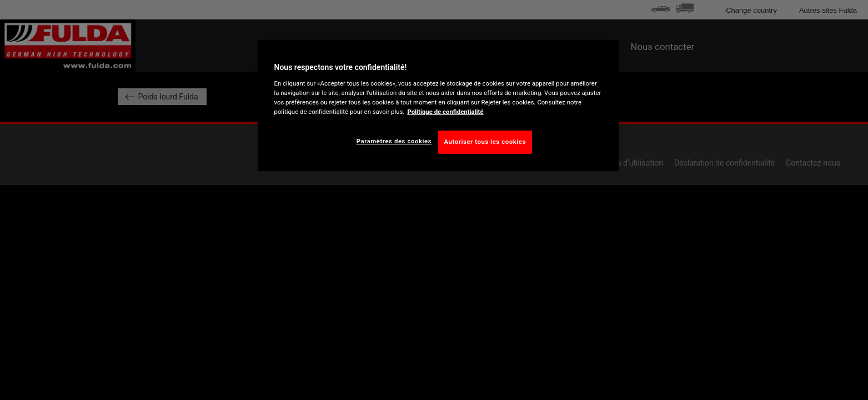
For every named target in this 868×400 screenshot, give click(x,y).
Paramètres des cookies (394, 141)
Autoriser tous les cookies (485, 142)
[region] (438, 106)
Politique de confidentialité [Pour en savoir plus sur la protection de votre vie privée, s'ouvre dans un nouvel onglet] (445, 112)
